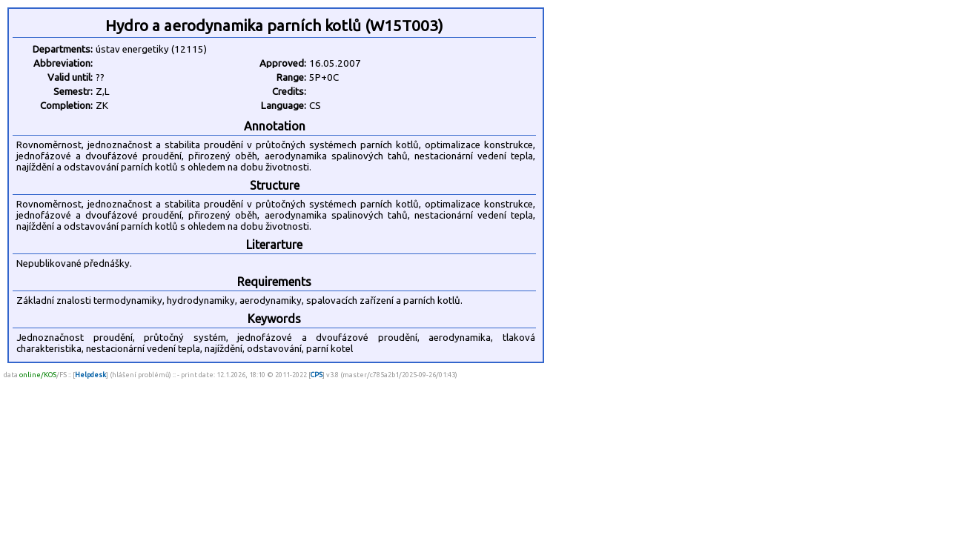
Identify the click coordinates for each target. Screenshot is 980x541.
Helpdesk (90, 375)
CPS (317, 375)
